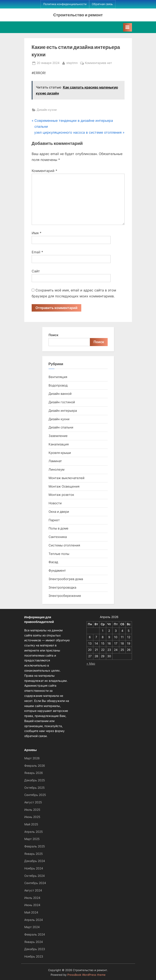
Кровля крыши (60, 453)
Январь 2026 (34, 773)
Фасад (53, 562)
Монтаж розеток (61, 495)
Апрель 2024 (34, 920)
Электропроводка (62, 587)
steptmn (72, 63)
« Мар (91, 664)
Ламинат (55, 461)
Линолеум (56, 469)
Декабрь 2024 (35, 861)
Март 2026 (32, 758)
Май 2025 (31, 824)
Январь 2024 (34, 942)
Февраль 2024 (35, 934)
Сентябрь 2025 (35, 795)
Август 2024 (33, 890)
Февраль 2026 (35, 766)
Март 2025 (32, 839)
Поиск (54, 335)
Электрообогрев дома (66, 579)
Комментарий (44, 171)
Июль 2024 (32, 898)
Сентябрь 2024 (35, 883)
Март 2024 (32, 927)
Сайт (36, 271)
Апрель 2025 (34, 832)
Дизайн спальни (61, 427)
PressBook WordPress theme (86, 975)
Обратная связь (102, 4)
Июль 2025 (32, 810)
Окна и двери (59, 512)
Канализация (59, 444)
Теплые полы (59, 554)
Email (37, 252)
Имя (37, 233)
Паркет (54, 520)
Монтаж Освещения (64, 486)
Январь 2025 (34, 854)
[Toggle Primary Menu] (128, 27)
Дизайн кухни (47, 110)
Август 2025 (33, 802)
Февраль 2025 (35, 846)
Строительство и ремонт (78, 15)
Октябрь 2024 (35, 876)
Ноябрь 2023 (34, 956)
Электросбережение (65, 596)
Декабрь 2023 (35, 949)
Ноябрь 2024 (34, 868)
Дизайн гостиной (62, 402)
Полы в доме (58, 528)
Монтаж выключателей (66, 478)
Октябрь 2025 (35, 788)
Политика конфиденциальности (65, 4)
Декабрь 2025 (35, 780)
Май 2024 (31, 912)
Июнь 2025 (32, 817)
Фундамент (57, 570)
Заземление (58, 436)
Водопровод (58, 385)
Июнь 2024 (32, 905)
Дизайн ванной (60, 394)
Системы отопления (64, 545)
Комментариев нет (98, 63)
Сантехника (58, 537)
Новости (55, 503)
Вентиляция (58, 377)
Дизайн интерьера (63, 411)
